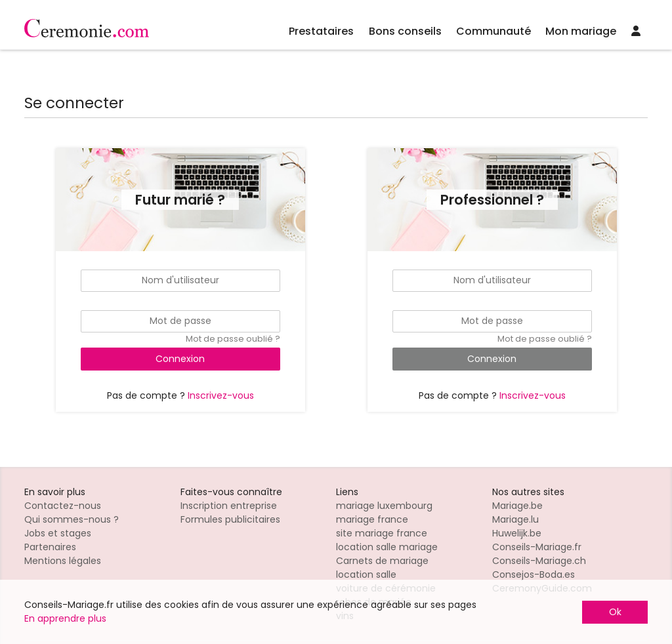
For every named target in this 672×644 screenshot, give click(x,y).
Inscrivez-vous (221, 395)
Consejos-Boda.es (534, 574)
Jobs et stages (58, 533)
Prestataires (321, 31)
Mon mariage (581, 31)
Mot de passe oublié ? (233, 339)
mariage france (372, 519)
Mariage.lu (515, 519)
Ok (615, 612)
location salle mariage (387, 547)
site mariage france (382, 533)
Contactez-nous (63, 506)
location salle (366, 574)
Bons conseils (405, 31)
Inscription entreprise (229, 506)
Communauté (493, 31)
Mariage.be (517, 506)
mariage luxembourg (384, 506)
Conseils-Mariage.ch (539, 561)
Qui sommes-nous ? (72, 519)
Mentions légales (63, 561)
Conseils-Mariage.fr (537, 547)
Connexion (180, 359)
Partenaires (50, 547)
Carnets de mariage (382, 561)
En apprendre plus (65, 618)
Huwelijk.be (517, 533)
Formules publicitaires (230, 519)
